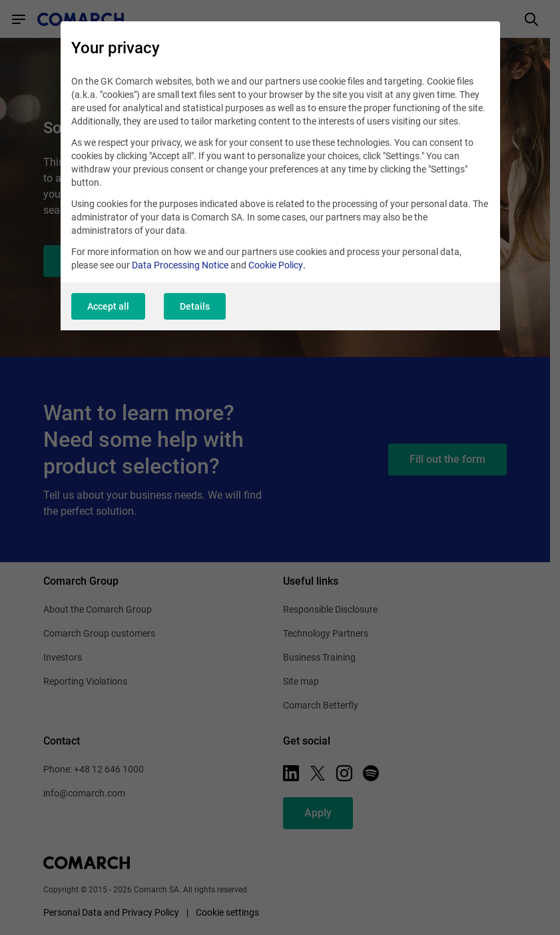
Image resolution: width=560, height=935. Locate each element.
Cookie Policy (276, 265)
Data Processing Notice (180, 265)
